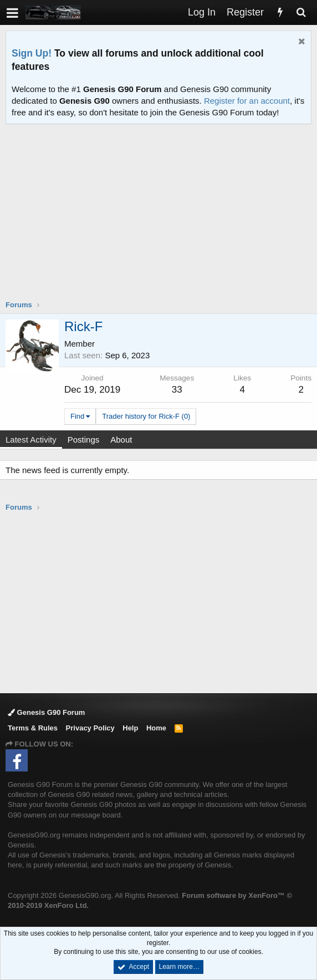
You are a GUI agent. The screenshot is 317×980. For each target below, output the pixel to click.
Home (156, 728)
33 (177, 390)
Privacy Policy (90, 728)
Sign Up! (32, 53)
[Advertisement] (161, 219)
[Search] (301, 12)
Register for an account (247, 101)
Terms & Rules (33, 728)
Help (130, 728)
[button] (12, 12)
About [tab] (121, 440)
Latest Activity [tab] (31, 440)
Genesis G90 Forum (46, 712)
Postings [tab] (84, 440)
